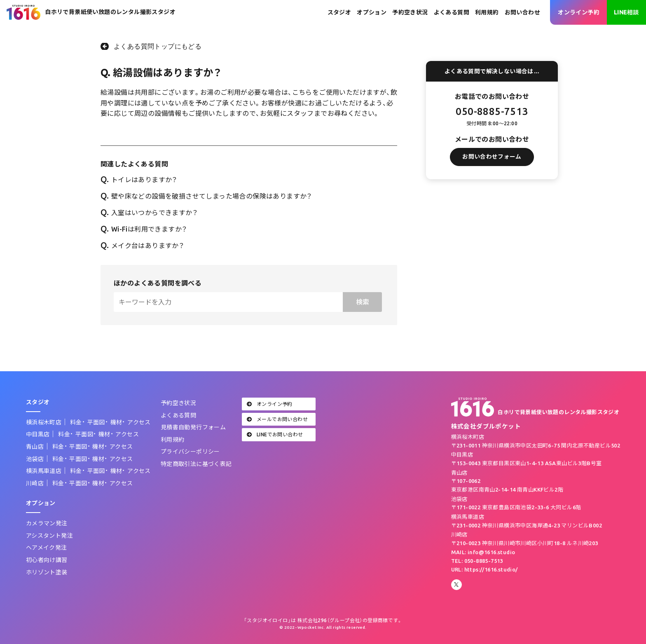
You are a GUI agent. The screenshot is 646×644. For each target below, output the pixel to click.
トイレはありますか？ (139, 180)
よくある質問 (452, 12)
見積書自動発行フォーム (193, 427)
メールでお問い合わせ (277, 419)
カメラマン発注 (47, 523)
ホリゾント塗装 (47, 572)
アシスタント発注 (49, 536)
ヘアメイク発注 (47, 548)
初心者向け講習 (47, 560)
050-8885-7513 (492, 111)
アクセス (139, 422)
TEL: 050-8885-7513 (477, 561)
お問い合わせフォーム (492, 162)
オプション (372, 12)
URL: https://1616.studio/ (485, 569)
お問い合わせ (522, 12)
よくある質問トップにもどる (158, 46)
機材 (116, 422)
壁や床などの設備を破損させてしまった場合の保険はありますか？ (206, 196)
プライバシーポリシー (190, 452)
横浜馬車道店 (44, 471)
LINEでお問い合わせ (275, 434)
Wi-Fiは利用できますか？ (144, 229)
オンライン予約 (579, 12)
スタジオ (339, 12)
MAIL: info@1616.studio (483, 552)
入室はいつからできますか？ (149, 213)
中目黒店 (38, 434)
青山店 (35, 447)
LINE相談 (626, 12)
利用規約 (487, 12)
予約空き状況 (410, 12)
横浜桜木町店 (44, 422)
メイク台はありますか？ (142, 246)
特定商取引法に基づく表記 (196, 464)
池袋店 (35, 459)
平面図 (96, 422)
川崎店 (35, 483)
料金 (76, 422)
